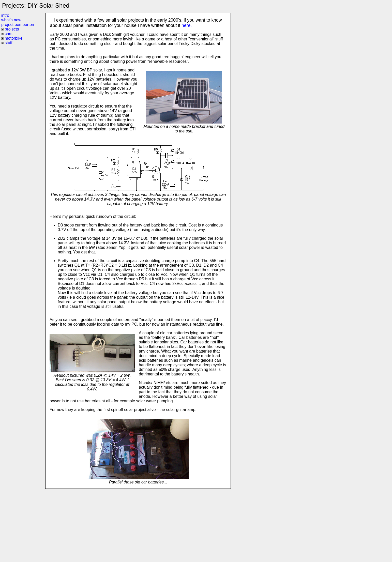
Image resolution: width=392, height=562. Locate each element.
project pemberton (18, 25)
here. (187, 25)
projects (12, 29)
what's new (11, 20)
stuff (8, 43)
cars (8, 34)
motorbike (13, 38)
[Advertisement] (138, 524)
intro (5, 15)
